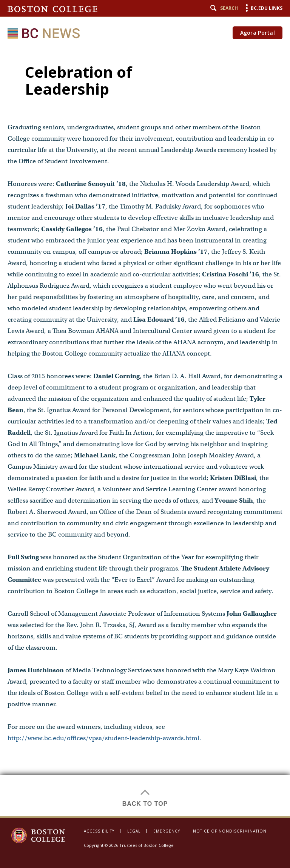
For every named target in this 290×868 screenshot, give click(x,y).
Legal (134, 831)
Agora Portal (258, 33)
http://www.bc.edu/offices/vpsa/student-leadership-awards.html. (104, 738)
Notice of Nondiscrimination (230, 831)
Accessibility (99, 831)
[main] (145, 431)
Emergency (167, 831)
